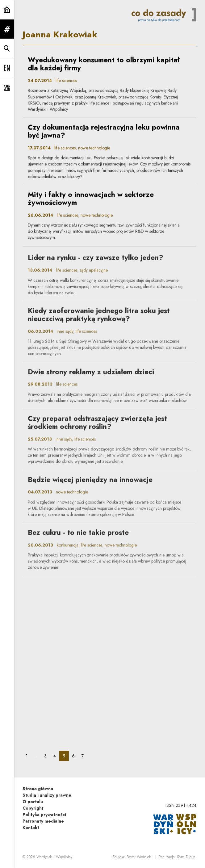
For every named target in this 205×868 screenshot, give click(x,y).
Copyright (33, 808)
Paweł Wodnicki (139, 857)
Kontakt (31, 828)
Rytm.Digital (187, 857)
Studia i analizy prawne (47, 795)
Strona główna (38, 789)
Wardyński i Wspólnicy (54, 857)
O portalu (33, 802)
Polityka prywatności (44, 815)
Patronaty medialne (43, 821)
